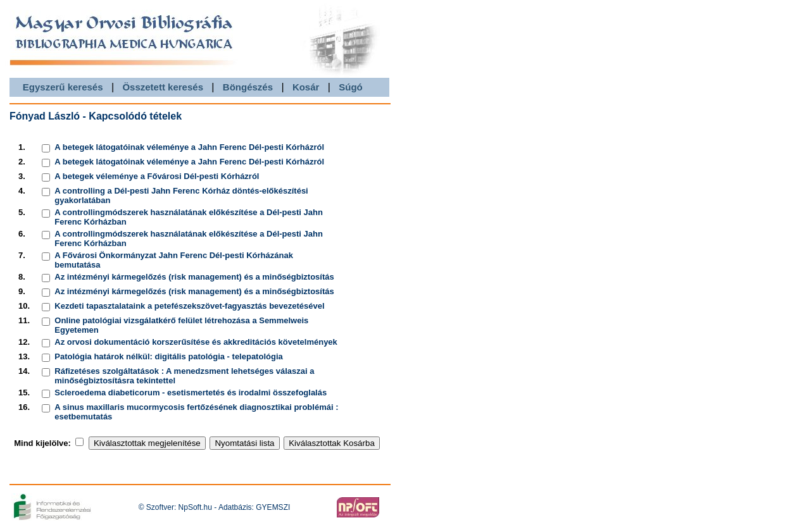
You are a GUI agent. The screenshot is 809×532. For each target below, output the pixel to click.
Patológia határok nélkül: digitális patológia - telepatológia (168, 356)
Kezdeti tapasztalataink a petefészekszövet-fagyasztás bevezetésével (189, 306)
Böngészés (248, 87)
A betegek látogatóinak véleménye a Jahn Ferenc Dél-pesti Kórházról (189, 147)
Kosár (306, 87)
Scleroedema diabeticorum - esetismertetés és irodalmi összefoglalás (191, 393)
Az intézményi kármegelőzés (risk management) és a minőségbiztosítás (194, 277)
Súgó (351, 87)
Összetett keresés (163, 87)
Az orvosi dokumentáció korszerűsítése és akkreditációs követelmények (196, 342)
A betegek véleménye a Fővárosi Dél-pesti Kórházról (157, 176)
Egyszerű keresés (63, 87)
